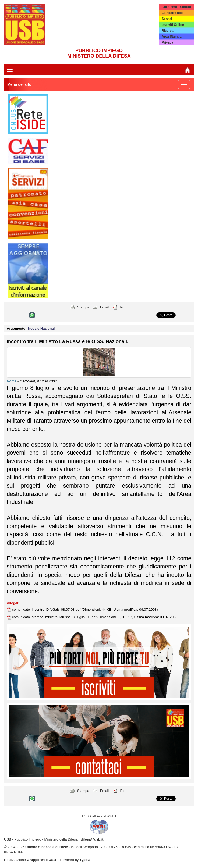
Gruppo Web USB (42, 860)
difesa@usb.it (92, 839)
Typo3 (85, 860)
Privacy (167, 42)
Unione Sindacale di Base (47, 847)
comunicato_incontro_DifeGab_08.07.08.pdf (47, 609)
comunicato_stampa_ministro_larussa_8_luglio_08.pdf (55, 617)
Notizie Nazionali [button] (42, 328)
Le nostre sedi (173, 13)
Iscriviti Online (173, 25)
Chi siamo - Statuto (176, 7)
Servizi (167, 19)
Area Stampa (172, 37)
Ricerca (167, 31)
